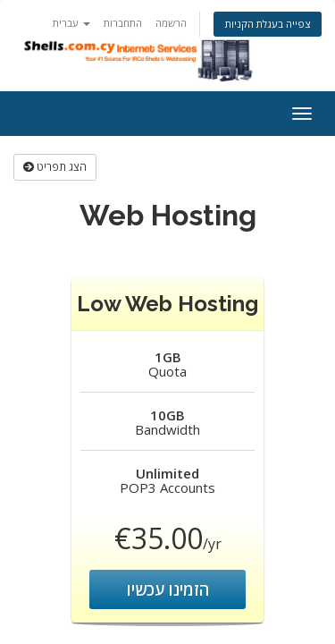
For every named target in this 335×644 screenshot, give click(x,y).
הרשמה (171, 23)
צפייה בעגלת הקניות (268, 24)
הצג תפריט (55, 167)
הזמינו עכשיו (168, 589)
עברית (71, 23)
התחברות (123, 23)
